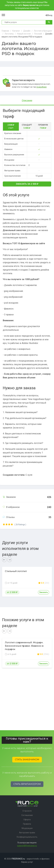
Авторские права (27, 833)
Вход (49, 15)
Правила (27, 824)
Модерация (27, 828)
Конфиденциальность (27, 837)
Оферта (27, 820)
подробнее (42, 87)
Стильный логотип (16, 571)
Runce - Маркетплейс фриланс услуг (25, 15)
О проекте (27, 811)
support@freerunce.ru (27, 846)
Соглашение (27, 815)
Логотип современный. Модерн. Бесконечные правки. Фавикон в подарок (24, 646)
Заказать (27, 184)
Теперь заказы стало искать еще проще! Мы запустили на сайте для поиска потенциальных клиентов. (27, 5)
